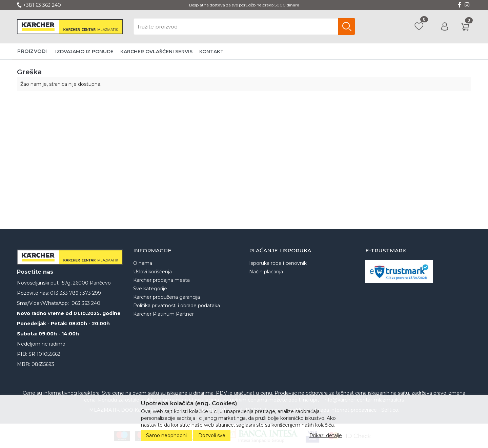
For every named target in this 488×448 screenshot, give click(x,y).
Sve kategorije (150, 289)
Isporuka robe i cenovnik (278, 263)
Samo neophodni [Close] (166, 435)
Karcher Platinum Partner (164, 314)
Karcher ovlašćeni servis (156, 52)
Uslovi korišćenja (152, 272)
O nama (143, 263)
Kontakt (211, 52)
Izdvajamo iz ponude (84, 52)
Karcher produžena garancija (167, 297)
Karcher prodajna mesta (161, 280)
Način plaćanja (266, 272)
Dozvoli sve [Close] (212, 435)
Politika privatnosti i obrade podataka (177, 306)
